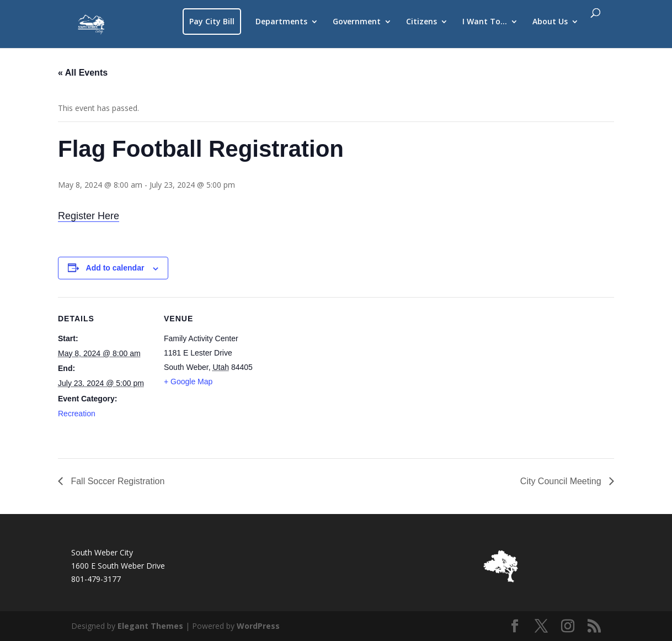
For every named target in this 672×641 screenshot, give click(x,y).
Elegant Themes (150, 626)
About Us (550, 22)
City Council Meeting (562, 481)
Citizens (422, 22)
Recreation (77, 414)
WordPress (258, 626)
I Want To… (485, 22)
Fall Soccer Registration (116, 481)
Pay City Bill (212, 21)
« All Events (83, 73)
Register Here (89, 216)
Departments (281, 22)
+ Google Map (188, 382)
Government (357, 22)
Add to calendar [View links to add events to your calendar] (115, 268)
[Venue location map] (328, 374)
